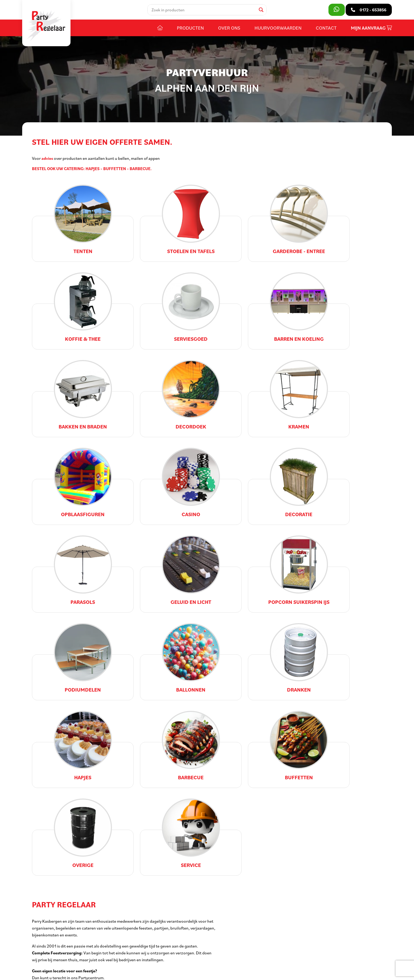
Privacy (173, 972)
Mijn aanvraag (371, 28)
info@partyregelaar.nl (57, 947)
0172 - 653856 (50, 939)
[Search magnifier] (261, 10)
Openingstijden (173, 923)
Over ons (229, 28)
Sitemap (129, 972)
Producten (190, 28)
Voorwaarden (151, 972)
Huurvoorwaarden (278, 28)
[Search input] (203, 10)
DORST (215, 972)
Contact (326, 28)
